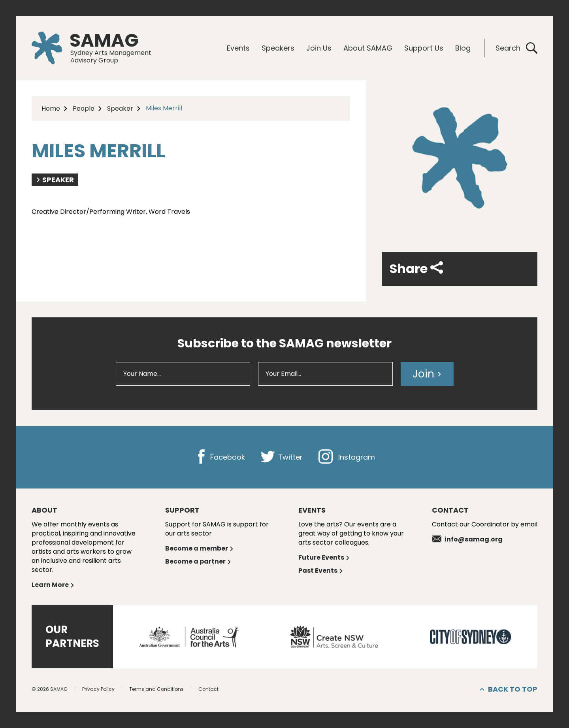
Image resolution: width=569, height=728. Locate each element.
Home (51, 108)
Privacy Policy (98, 689)
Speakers (278, 48)
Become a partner (198, 561)
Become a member (200, 548)
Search (516, 48)
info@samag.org (467, 539)
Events (238, 48)
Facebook (219, 457)
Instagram (347, 457)
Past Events (321, 571)
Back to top (509, 689)
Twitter (282, 457)
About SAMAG (368, 48)
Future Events (324, 557)
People (84, 108)
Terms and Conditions (156, 689)
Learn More (53, 585)
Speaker (120, 108)
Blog (463, 48)
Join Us (319, 48)
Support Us (424, 48)
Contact (208, 689)
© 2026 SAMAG (50, 689)
